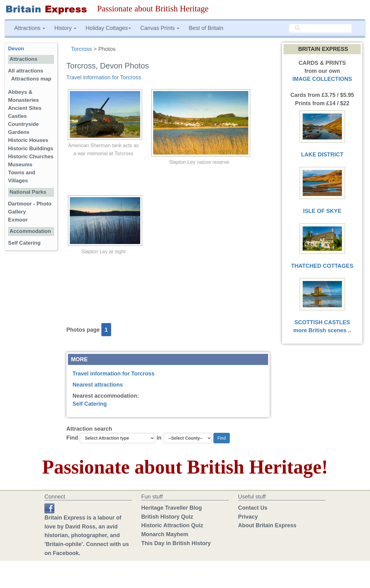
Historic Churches (31, 157)
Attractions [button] (30, 28)
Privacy (248, 517)
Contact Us (253, 508)
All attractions (26, 71)
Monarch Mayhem (165, 534)
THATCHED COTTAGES (322, 266)
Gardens (19, 132)
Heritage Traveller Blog (171, 508)
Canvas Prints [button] (160, 28)
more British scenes (320, 330)
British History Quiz (167, 517)
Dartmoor (20, 204)
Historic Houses (28, 140)
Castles (17, 116)
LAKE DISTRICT (322, 155)
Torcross (82, 49)
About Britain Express (267, 525)
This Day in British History (176, 543)
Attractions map (31, 79)
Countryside (23, 124)
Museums (20, 165)
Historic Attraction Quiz (172, 525)
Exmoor (18, 220)
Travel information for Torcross (104, 77)
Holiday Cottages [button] (108, 28)
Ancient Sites (25, 108)
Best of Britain (206, 28)
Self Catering (90, 404)
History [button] (65, 28)
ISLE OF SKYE (322, 211)
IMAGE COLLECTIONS (322, 79)
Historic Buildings (31, 149)
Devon (16, 49)
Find (72, 438)
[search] (320, 28)
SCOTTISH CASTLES (322, 322)
